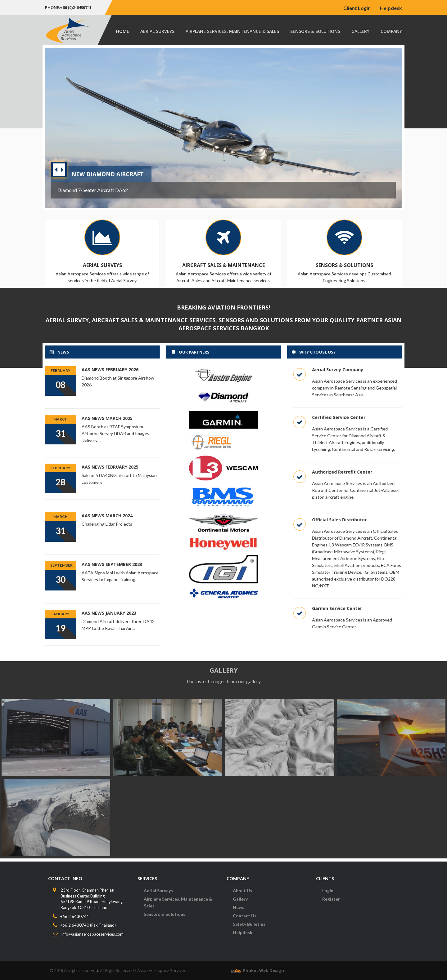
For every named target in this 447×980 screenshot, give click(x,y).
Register (331, 903)
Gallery (360, 31)
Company (391, 31)
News (239, 911)
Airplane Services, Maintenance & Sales (232, 31)
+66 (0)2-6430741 (76, 7)
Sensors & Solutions (315, 31)
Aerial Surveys (157, 31)
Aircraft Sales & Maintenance (223, 265)
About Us (242, 894)
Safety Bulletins (249, 928)
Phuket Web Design (264, 970)
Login (328, 894)
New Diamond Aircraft (108, 174)
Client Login (357, 8)
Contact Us (245, 919)
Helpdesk (391, 8)
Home (123, 31)
